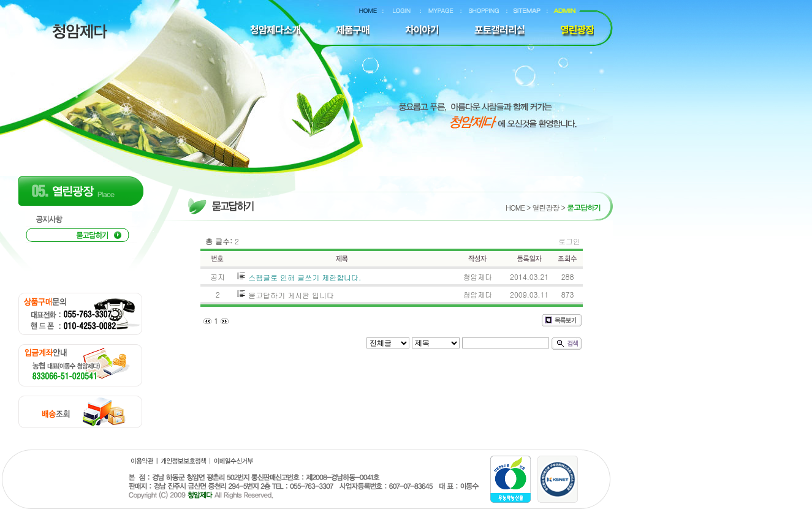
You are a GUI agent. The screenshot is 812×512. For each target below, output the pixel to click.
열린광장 (545, 207)
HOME (515, 207)
